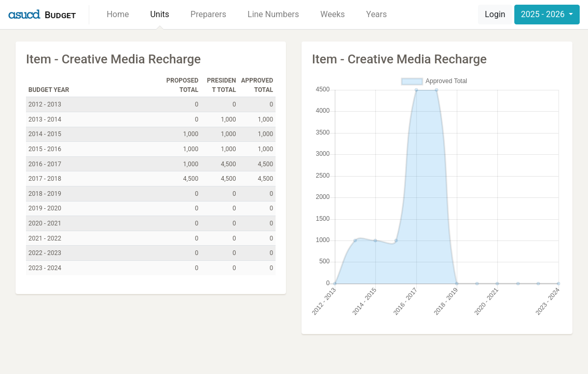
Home (118, 14)
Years (377, 14)
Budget (60, 15)
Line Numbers (273, 14)
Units (160, 14)
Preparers (208, 14)
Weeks (332, 14)
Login (495, 14)
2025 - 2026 (544, 14)
